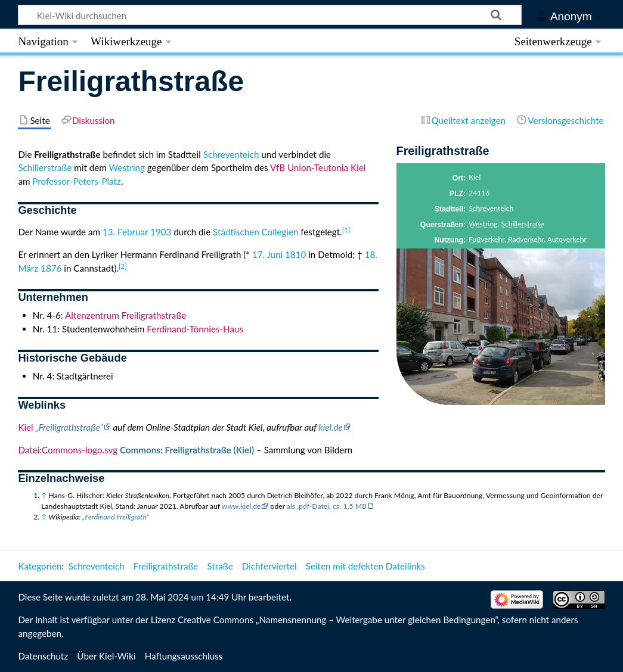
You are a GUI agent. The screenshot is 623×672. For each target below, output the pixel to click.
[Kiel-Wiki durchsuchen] (270, 15)
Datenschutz (43, 656)
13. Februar (125, 232)
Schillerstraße (522, 224)
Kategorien (40, 566)
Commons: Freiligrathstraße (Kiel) (187, 450)
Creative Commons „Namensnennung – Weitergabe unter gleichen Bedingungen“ (337, 620)
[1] (346, 230)
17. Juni (267, 254)
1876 (51, 268)
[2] (123, 266)
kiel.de (331, 427)
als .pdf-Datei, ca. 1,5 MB (327, 506)
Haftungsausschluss (184, 656)
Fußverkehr (486, 239)
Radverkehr (526, 239)
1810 (295, 254)
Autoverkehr (567, 239)
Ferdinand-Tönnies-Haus (195, 329)
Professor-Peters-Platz (77, 181)
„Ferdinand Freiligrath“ (116, 517)
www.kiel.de (241, 506)
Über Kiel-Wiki (106, 656)
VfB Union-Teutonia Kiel (318, 167)
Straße (220, 566)
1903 (161, 232)
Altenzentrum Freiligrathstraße (125, 315)
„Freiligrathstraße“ (69, 427)
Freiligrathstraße (166, 566)
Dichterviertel (269, 566)
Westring (483, 224)
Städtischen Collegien (255, 232)
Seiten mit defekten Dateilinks (365, 566)
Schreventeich (491, 208)
